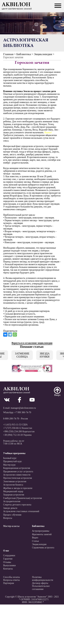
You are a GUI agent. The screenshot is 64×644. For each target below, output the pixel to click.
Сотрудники (9, 555)
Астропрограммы (41, 531)
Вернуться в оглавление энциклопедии (32, 343)
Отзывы (7, 562)
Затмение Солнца (22, 355)
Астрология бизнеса (13, 485)
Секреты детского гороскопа (17, 505)
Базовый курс (10, 458)
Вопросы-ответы (12, 580)
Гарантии (8, 559)
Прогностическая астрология (18, 478)
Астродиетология (12, 501)
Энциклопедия (43, 54)
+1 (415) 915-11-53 (12, 425)
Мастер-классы (11, 526)
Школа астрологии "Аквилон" (32, 597)
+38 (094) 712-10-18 (13, 435)
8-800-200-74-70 (11, 419)
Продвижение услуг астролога (18, 471)
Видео (35, 538)
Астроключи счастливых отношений (21, 511)
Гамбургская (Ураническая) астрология (23, 498)
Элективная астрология (15, 481)
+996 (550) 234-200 (13, 431)
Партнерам (9, 583)
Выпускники (9, 565)
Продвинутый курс (13, 461)
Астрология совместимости (17, 475)
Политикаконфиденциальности (43, 579)
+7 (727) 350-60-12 (12, 428)
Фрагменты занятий (42, 534)
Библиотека (24, 54)
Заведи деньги (10, 508)
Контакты (8, 569)
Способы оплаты (12, 577)
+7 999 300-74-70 (23, 412)
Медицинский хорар (13, 491)
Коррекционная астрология (17, 468)
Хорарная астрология (14, 495)
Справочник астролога (43, 548)
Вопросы (8, 518)
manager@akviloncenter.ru (23, 408)
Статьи (35, 541)
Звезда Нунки (45, 355)
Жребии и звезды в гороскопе (18, 488)
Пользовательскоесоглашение (41, 588)
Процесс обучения (12, 515)
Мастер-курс (10, 465)
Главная (8, 54)
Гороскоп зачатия (13, 57)
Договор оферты (40, 583)
